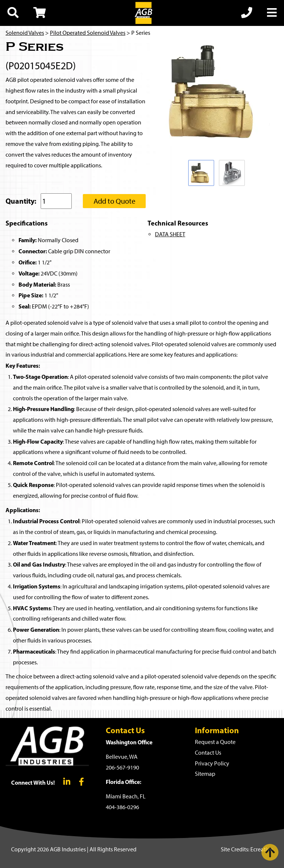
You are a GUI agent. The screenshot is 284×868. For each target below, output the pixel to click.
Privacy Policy (212, 763)
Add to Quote (114, 201)
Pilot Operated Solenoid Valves (88, 33)
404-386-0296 (122, 807)
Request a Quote (215, 742)
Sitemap (205, 774)
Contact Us (208, 753)
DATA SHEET (170, 234)
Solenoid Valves (25, 33)
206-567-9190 (122, 767)
